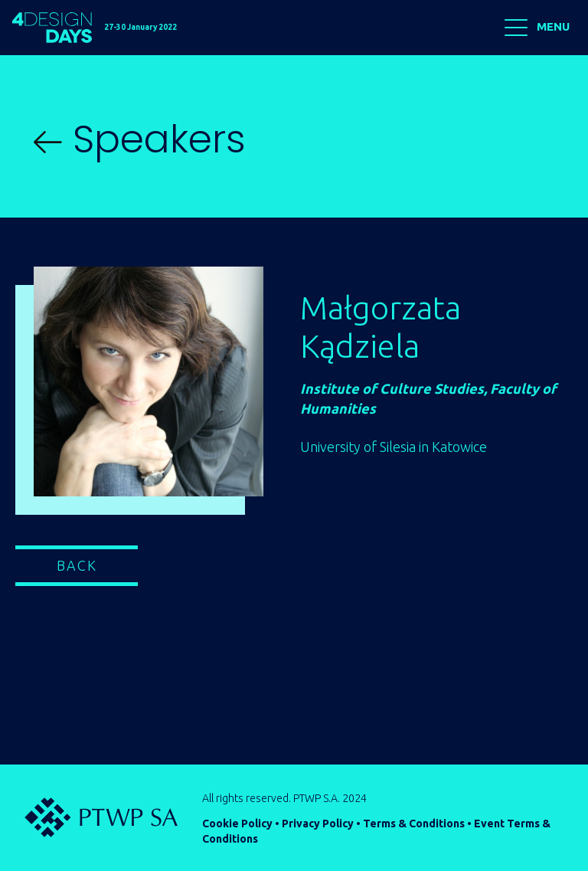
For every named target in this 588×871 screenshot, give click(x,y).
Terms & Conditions (414, 824)
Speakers (140, 139)
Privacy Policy (318, 824)
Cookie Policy (237, 824)
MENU (537, 28)
